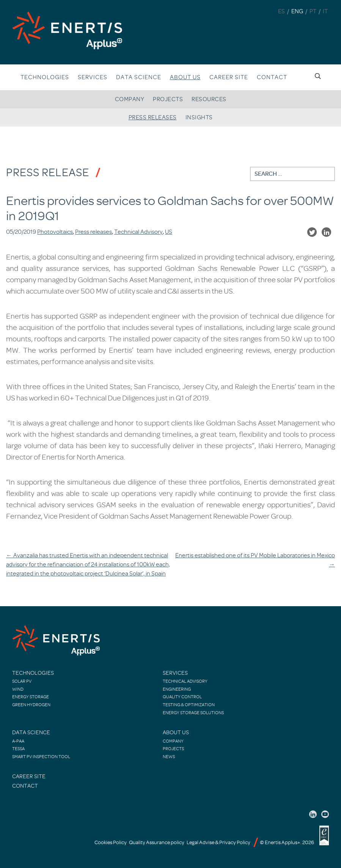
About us (185, 77)
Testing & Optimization (189, 705)
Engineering (177, 689)
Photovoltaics (55, 232)
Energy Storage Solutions (193, 713)
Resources (209, 99)
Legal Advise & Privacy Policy (218, 842)
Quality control (182, 697)
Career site (229, 77)
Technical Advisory (138, 232)
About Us (176, 733)
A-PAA (18, 741)
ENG (297, 11)
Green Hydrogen (31, 705)
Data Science (139, 77)
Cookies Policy (111, 842)
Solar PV (22, 681)
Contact (272, 77)
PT (313, 11)
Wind (18, 689)
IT (325, 11)
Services (93, 77)
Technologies (45, 77)
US (169, 232)
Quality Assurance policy (157, 842)
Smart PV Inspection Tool (41, 757)
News (169, 757)
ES (281, 11)
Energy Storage (31, 697)
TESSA (18, 749)
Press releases (153, 117)
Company (130, 99)
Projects (168, 99)
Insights (199, 117)
